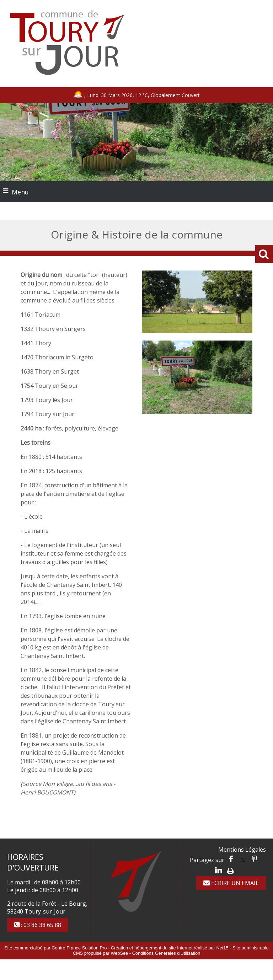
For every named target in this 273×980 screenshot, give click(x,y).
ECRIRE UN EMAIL (231, 883)
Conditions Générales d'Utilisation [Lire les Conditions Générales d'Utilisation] (166, 953)
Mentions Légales (242, 850)
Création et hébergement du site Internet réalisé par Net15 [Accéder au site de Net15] (170, 948)
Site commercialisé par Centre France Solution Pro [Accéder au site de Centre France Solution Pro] (55, 948)
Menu (20, 192)
